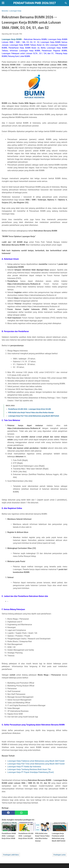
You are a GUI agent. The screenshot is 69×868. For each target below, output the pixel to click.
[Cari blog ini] (66, 3)
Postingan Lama (59, 855)
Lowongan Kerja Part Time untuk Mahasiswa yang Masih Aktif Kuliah (34, 416)
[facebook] (8, 813)
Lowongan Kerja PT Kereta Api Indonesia (24, 767)
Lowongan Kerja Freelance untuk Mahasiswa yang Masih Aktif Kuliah (36, 761)
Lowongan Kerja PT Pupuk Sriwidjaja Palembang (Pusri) (31, 772)
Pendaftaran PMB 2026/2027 (35, 3)
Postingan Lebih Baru (11, 855)
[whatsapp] (21, 813)
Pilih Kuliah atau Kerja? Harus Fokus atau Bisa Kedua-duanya (31, 412)
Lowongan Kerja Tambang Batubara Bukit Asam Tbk (29, 769)
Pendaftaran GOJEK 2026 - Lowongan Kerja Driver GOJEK (30, 409)
